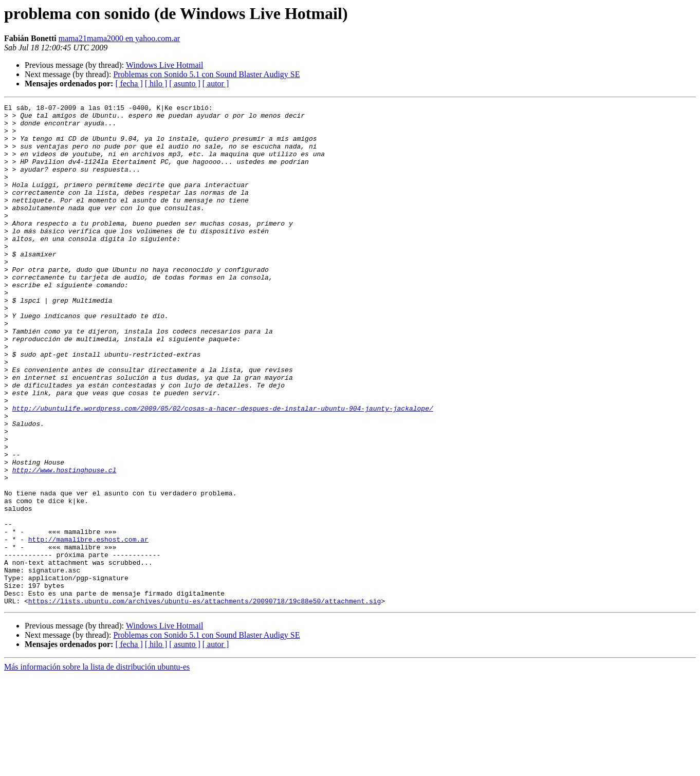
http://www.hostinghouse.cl (65, 544)
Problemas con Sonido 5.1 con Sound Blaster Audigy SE (206, 74)
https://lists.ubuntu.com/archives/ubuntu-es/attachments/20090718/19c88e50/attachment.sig (205, 701)
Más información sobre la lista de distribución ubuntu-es (97, 767)
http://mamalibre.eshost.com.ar (88, 627)
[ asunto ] (185, 84)
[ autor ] (216, 84)
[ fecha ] (129, 84)
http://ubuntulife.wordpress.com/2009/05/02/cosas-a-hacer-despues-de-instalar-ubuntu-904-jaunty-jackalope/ (223, 470)
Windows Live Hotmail (164, 65)
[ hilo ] (156, 84)
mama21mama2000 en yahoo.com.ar (119, 38)
